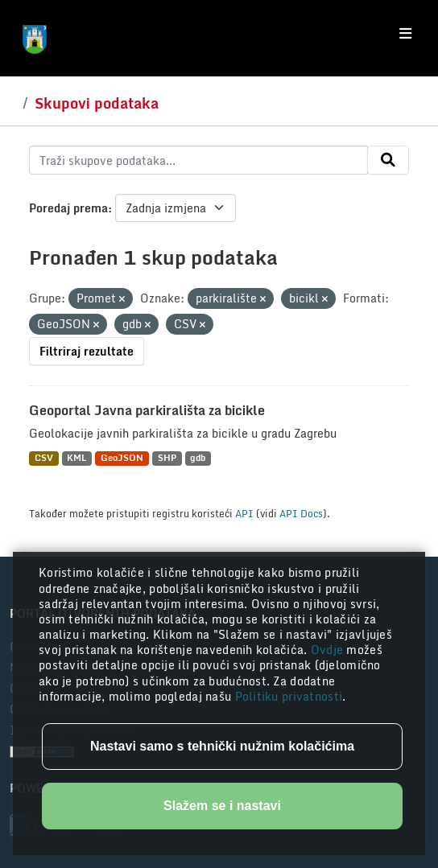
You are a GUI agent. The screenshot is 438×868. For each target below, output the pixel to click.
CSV (44, 458)
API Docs (301, 513)
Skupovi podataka (97, 103)
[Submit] (388, 160)
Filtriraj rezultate (87, 351)
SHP (167, 458)
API (244, 513)
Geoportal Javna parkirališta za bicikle (147, 410)
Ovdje (329, 650)
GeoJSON (122, 458)
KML (76, 458)
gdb (198, 458)
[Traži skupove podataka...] (198, 160)
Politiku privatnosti (289, 696)
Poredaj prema (68, 208)
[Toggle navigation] (405, 34)
